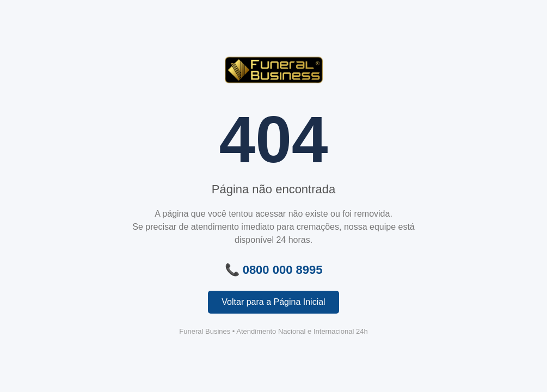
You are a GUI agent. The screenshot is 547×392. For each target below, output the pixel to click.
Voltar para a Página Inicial (273, 302)
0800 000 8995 (283, 270)
